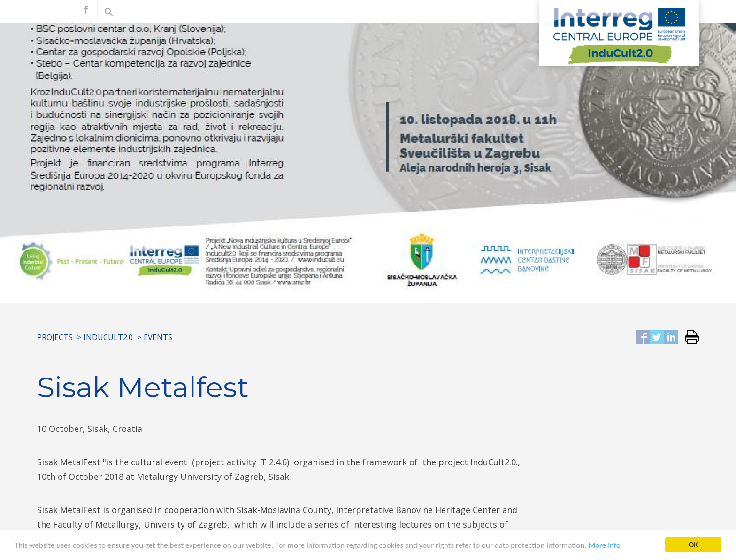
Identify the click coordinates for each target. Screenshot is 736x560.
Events (158, 337)
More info (605, 547)
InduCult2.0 (108, 337)
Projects (55, 337)
